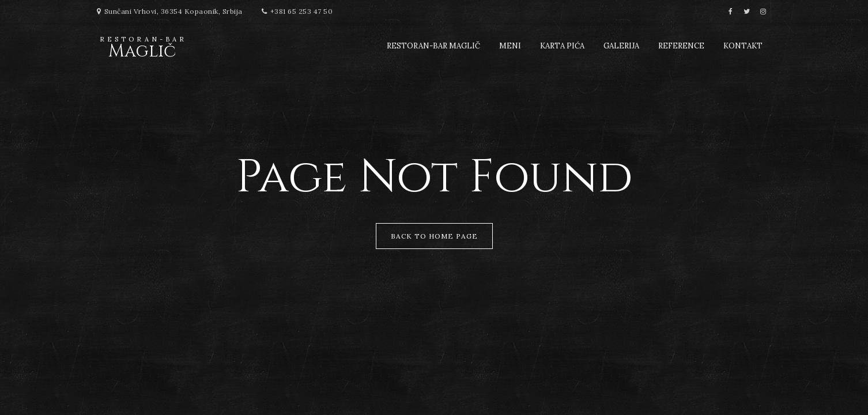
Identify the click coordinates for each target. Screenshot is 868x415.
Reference (681, 46)
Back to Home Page (434, 236)
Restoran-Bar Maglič (433, 46)
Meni (510, 46)
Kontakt (743, 46)
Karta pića (562, 46)
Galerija (621, 46)
